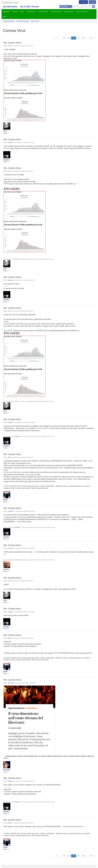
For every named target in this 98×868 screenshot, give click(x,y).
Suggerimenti (6, 12)
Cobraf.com (10, 2)
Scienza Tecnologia (82, 12)
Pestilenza (11, 683)
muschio (10, 548)
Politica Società (69, 12)
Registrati (83, 2)
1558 (83, 38)
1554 (64, 38)
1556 (74, 38)
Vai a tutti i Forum (29, 7)
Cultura (4, 17)
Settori (22, 12)
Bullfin (10, 457)
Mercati (15, 12)
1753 (91, 38)
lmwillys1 (10, 142)
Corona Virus (35, 21)
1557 (78, 38)
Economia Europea (23, 21)
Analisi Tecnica (31, 12)
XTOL (9, 46)
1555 (69, 38)
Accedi (92, 2)
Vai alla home (10, 7)
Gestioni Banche (43, 12)
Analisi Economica (56, 12)
